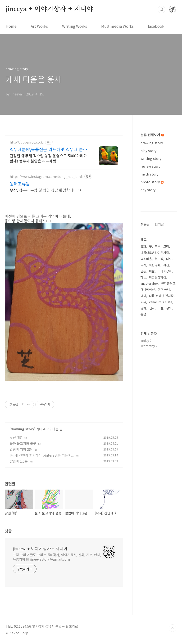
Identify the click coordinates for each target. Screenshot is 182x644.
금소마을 (146, 259)
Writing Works (75, 26)
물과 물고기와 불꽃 (23, 443)
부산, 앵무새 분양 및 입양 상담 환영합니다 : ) (45, 190)
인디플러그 (168, 283)
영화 (143, 308)
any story (148, 190)
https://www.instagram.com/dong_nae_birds (47, 177)
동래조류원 (20, 184)
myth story (149, 174)
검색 (162, 9)
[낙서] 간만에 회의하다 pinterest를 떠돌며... (42, 455)
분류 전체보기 (152, 135)
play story (148, 151)
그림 (166, 246)
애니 (143, 296)
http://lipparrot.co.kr (27, 142)
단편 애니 (164, 290)
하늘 (143, 277)
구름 (158, 246)
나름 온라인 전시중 (161, 296)
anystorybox (149, 283)
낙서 (143, 265)
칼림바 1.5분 (19, 461)
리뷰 (143, 302)
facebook (156, 26)
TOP (173, 628)
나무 (169, 259)
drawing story (22, 429)
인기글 (159, 224)
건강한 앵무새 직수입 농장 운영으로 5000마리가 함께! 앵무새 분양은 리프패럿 (48, 158)
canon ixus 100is (161, 302)
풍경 (143, 314)
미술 (152, 271)
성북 (169, 308)
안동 (143, 271)
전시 (152, 308)
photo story (152, 182)
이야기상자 (165, 271)
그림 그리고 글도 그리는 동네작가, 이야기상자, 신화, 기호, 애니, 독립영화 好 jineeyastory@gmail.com (57, 557)
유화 (143, 246)
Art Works (39, 26)
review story (150, 166)
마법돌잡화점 (158, 277)
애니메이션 (148, 290)
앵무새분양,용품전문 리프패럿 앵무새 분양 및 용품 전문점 (48, 149)
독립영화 (155, 265)
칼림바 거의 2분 (21, 449)
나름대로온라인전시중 (155, 253)
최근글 (145, 224)
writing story (151, 158)
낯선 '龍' (16, 437)
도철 (160, 308)
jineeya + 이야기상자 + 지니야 (49, 9)
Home (11, 26)
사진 (166, 265)
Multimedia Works (117, 26)
